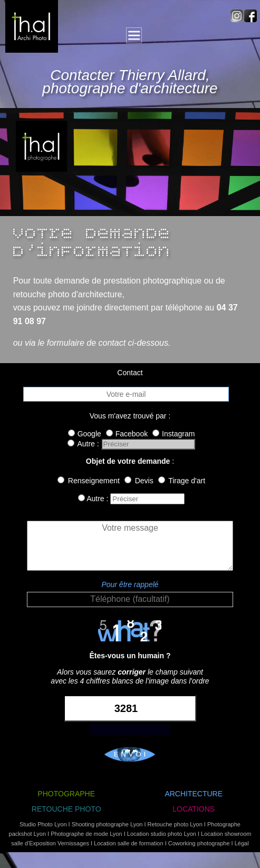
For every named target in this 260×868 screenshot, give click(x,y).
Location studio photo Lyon (162, 834)
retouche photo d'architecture (68, 294)
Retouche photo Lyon (175, 824)
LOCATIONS (194, 809)
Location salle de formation (128, 843)
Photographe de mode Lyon (86, 834)
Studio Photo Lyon (43, 824)
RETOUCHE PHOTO (66, 809)
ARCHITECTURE (194, 794)
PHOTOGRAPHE (66, 794)
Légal (242, 843)
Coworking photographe (199, 843)
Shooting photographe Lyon (107, 824)
